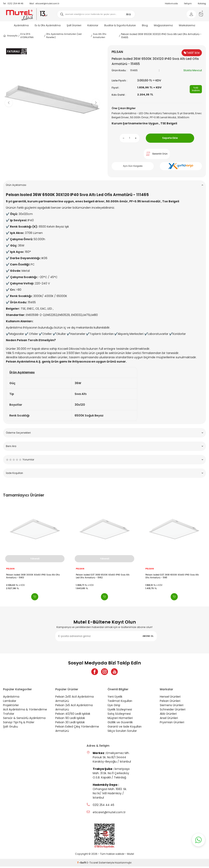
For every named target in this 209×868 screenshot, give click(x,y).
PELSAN (10, 569)
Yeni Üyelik (115, 698)
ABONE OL (148, 636)
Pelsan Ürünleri (170, 702)
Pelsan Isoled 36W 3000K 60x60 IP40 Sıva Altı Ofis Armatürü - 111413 (33, 576)
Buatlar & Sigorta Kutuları (120, 25)
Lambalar (10, 702)
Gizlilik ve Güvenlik (120, 724)
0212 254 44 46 (13, 4)
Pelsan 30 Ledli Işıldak (70, 724)
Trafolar (9, 715)
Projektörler (11, 707)
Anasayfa (10, 36)
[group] (52, 99)
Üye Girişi (114, 707)
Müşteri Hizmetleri (120, 719)
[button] (52, 157)
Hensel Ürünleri (170, 698)
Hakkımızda (171, 4)
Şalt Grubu (10, 728)
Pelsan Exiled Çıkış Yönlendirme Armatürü (77, 730)
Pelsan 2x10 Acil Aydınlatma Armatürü (75, 700)
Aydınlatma (21, 25)
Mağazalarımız (163, 25)
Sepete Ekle (170, 138)
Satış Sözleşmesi (119, 715)
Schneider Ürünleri (173, 711)
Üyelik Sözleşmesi (120, 711)
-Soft (82, 864)
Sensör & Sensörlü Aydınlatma (24, 719)
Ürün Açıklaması (104, 185)
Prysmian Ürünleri (172, 724)
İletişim (188, 4)
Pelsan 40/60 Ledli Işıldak (73, 715)
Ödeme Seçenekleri (104, 433)
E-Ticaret (92, 864)
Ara (128, 14)
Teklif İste (192, 53)
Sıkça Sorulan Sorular (122, 732)
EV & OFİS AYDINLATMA (27, 36)
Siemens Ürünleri (172, 707)
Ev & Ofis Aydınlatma (48, 25)
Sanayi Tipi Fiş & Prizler (19, 724)
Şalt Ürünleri (74, 25)
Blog (145, 25)
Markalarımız (187, 25)
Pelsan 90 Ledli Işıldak (70, 719)
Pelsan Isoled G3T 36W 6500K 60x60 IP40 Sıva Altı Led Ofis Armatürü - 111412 (103, 576)
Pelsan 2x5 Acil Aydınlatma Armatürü (74, 709)
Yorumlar (104, 460)
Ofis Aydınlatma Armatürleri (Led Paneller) (64, 36)
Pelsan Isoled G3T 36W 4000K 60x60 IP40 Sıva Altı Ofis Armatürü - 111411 (172, 576)
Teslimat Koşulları (120, 702)
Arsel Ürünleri (169, 719)
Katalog (202, 4)
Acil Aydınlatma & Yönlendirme (25, 711)
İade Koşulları (104, 473)
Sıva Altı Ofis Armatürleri (100, 36)
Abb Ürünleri (168, 715)
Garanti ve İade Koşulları (125, 728)
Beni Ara (104, 446)
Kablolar (93, 25)
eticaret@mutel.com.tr (44, 4)
